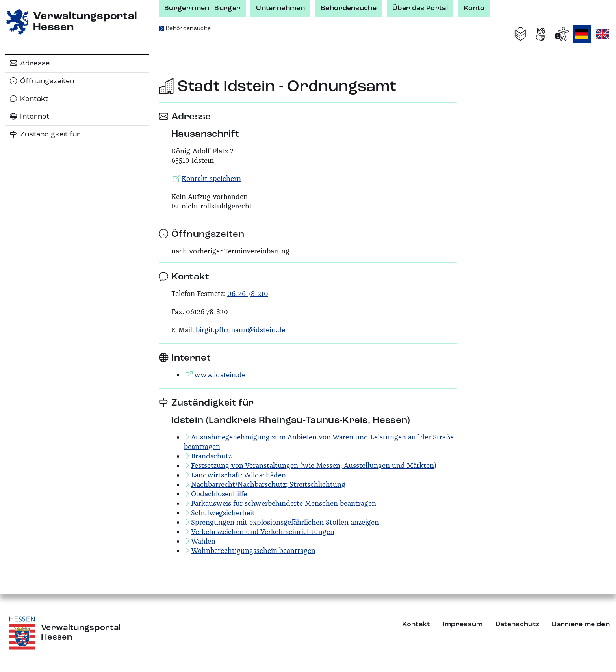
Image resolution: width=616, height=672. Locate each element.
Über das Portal (420, 8)
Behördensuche (349, 8)
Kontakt (29, 99)
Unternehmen (280, 8)
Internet (30, 117)
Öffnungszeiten (42, 81)
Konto (474, 8)
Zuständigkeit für (45, 134)
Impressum (463, 624)
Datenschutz (518, 624)
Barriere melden (581, 624)
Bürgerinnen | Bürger (202, 8)
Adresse (30, 63)
